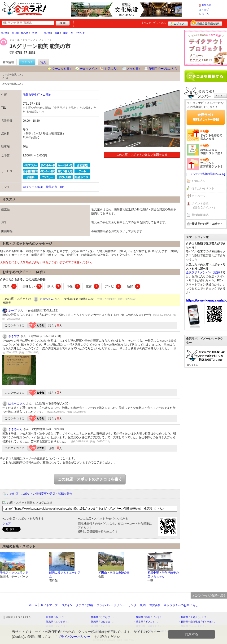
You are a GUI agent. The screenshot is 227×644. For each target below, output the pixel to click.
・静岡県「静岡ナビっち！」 (149, 617)
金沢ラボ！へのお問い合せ (181, 605)
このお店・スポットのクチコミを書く (90, 479)
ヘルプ (205, 10)
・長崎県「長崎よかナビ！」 (194, 617)
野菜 (10, 286)
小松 (73, 286)
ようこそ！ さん (154, 23)
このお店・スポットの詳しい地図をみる (142, 155)
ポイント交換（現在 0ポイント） (204, 206)
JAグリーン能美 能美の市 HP (43, 187)
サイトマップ (49, 605)
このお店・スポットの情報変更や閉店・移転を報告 (40, 494)
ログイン (178, 23)
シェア (7, 524)
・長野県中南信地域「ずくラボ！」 (197, 622)
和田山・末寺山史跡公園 (114, 573)
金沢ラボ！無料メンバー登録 (206, 117)
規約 (143, 605)
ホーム (205, 14)
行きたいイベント (203, 188)
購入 (54, 286)
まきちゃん (47, 299)
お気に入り (112, 69)
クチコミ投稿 (84, 605)
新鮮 (134, 286)
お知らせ (206, 5)
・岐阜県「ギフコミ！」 (147, 622)
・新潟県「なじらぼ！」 (102, 622)
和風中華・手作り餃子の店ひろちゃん (163, 575)
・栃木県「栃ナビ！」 (56, 617)
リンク (132, 605)
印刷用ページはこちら (163, 69)
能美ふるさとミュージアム (65, 575)
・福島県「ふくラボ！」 (57, 622)
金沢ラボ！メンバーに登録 (203, 272)
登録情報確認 (200, 215)
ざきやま (14, 336)
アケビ (113, 286)
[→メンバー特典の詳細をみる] (206, 174)
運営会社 (155, 605)
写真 (43, 62)
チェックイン (88, 69)
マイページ (199, 196)
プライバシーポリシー (111, 605)
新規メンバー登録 (206, 23)
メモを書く (134, 69)
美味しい (32, 286)
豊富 (92, 286)
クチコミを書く (62, 69)
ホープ (13, 311)
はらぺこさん (17, 404)
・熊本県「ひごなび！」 (102, 617)
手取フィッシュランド (14, 573)
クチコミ (27, 62)
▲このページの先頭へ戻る (209, 595)
